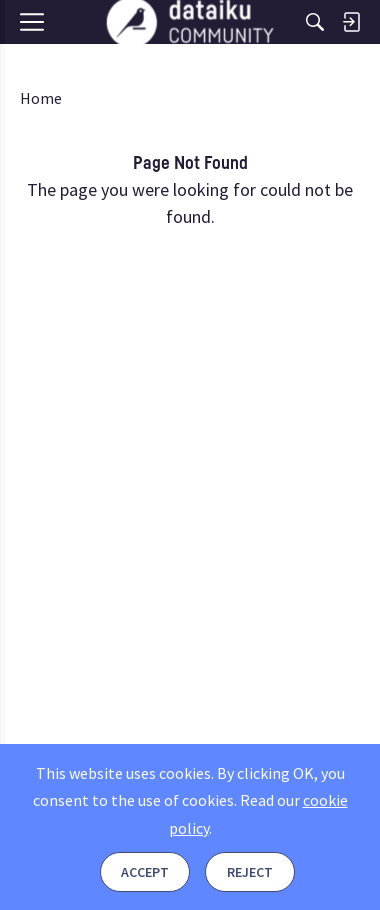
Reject (250, 872)
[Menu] (38, 57)
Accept (145, 872)
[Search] (315, 22)
